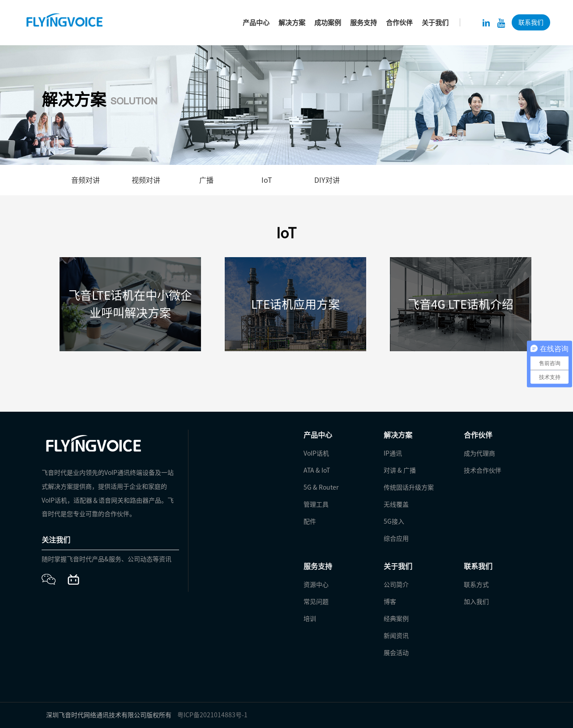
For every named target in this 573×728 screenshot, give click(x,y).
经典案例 (396, 619)
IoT (267, 180)
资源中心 (316, 585)
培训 (310, 619)
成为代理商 (479, 453)
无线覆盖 (396, 504)
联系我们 (531, 22)
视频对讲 (146, 180)
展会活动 (396, 653)
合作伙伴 (399, 23)
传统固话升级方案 (409, 487)
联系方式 (476, 585)
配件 (310, 521)
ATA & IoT (317, 470)
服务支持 (363, 23)
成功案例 (328, 23)
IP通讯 (393, 453)
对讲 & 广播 (400, 470)
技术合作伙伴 (483, 470)
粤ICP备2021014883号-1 (212, 715)
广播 (206, 180)
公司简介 (396, 585)
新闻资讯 (396, 636)
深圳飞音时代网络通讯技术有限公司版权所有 (109, 715)
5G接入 (394, 521)
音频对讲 (86, 180)
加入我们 (476, 602)
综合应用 (396, 538)
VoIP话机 (316, 453)
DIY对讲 (327, 180)
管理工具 (316, 504)
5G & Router (321, 487)
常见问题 (316, 602)
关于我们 (435, 23)
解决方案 (292, 23)
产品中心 (256, 23)
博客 (390, 602)
